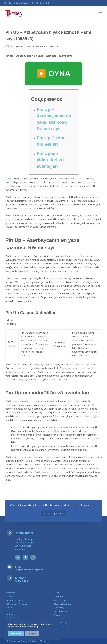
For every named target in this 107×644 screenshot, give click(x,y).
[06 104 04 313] (41, 3)
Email (18, 567)
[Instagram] (33, 557)
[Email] (10, 567)
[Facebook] (25, 557)
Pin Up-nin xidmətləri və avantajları (50, 160)
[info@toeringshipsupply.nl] (29, 570)
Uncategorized (50, 46)
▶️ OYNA (53, 74)
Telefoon (21, 578)
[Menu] (100, 13)
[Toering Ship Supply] (17, 3)
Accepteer (16, 634)
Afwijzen (32, 634)
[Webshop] (18, 557)
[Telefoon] (10, 578)
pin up (9, 179)
